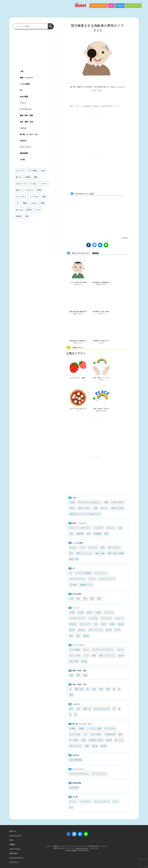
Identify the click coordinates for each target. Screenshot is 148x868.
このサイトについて (98, 6)
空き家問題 (74, 788)
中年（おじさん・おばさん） (90, 502)
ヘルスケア (98, 528)
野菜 (43, 203)
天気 (94, 689)
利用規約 (120, 6)
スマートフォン (101, 573)
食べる (18, 177)
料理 (39, 190)
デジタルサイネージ (77, 579)
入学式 (104, 624)
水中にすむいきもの (102, 709)
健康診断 (87, 106)
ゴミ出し (34, 184)
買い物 (121, 655)
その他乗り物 (110, 734)
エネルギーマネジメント (79, 774)
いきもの (76, 704)
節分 (71, 636)
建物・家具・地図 (79, 671)
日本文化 (76, 755)
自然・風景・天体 (79, 684)
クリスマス (109, 612)
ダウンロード (97, 97)
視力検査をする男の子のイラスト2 (101, 342)
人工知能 (73, 585)
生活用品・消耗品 (96, 740)
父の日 (118, 630)
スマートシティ (78, 769)
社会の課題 (77, 594)
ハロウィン (119, 618)
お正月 (81, 612)
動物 (71, 709)
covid (43, 171)
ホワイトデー (85, 624)
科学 (71, 553)
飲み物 (104, 746)
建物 (85, 675)
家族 (106, 502)
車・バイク (119, 740)
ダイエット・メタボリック (80, 528)
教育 (103, 548)
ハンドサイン (85, 801)
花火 (78, 636)
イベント (76, 608)
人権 (71, 599)
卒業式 (112, 624)
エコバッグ (20, 171)
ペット (86, 655)
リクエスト (29, 190)
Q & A (111, 6)
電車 (87, 746)
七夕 (96, 624)
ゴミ (85, 734)
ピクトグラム (21, 197)
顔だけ (18, 190)
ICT (74, 568)
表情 (96, 508)
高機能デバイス (86, 585)
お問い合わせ (14, 853)
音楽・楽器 (74, 661)
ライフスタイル (78, 645)
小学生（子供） (118, 502)
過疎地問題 (77, 783)
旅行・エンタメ (114, 548)
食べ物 (95, 746)
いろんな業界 (78, 543)
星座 (108, 689)
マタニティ (111, 528)
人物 (74, 498)
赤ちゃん (104, 508)
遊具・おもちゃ (76, 746)
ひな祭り (73, 624)
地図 (71, 675)
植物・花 (87, 709)
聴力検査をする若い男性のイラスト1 (101, 313)
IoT (71, 573)
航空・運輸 (100, 553)
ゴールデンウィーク (77, 618)
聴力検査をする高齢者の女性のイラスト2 (101, 283)
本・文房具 (74, 740)
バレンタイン (106, 618)
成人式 (72, 630)
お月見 (72, 612)
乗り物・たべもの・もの (82, 724)
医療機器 (97, 534)
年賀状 (18, 216)
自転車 (109, 740)
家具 (78, 675)
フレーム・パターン (102, 801)
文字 (71, 807)
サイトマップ (14, 862)
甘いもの (19, 210)
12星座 (28, 177)
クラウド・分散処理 (83, 573)
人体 (120, 528)
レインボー (34, 197)
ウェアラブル (110, 728)
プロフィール (21, 184)
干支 (78, 709)
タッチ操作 (33, 171)
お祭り (90, 612)
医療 (89, 534)
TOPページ (13, 831)
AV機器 (72, 728)
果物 (25, 203)
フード (83, 548)
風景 (71, 695)
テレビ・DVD (75, 655)
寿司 (44, 197)
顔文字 (29, 210)
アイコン (73, 801)
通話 (36, 177)
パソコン (92, 579)
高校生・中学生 (118, 508)
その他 (72, 502)
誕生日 (86, 636)
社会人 (72, 508)
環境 (99, 599)
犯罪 (92, 599)
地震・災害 (79, 689)
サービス (73, 548)
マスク (38, 210)
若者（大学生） (84, 508)
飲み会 (84, 661)
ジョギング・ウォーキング (103, 650)
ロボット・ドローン (107, 579)
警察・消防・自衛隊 (116, 553)
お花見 (98, 612)
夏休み (121, 624)
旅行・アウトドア (96, 630)
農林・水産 (74, 559)
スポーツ (120, 650)
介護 (71, 534)
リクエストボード (133, 6)
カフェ (86, 650)
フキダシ (34, 203)
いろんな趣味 (75, 650)
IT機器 (81, 728)
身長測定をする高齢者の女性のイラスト (78, 342)
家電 (120, 734)
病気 (106, 534)
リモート (44, 184)
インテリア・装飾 (94, 728)
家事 (94, 655)
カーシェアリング (99, 774)
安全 (78, 599)
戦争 (85, 599)
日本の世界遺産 (76, 760)
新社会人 (82, 630)
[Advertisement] (97, 131)
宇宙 (101, 689)
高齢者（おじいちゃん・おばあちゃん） (85, 514)
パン (18, 203)
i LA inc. (74, 850)
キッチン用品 (75, 734)
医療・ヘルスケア (76, 106)
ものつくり (93, 548)
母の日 (109, 630)
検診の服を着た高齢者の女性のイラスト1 (78, 313)
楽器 (83, 740)
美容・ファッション (84, 553)
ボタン (116, 801)
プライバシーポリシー (16, 858)
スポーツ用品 (96, 734)
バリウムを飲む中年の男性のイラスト (78, 283)
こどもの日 (93, 618)
